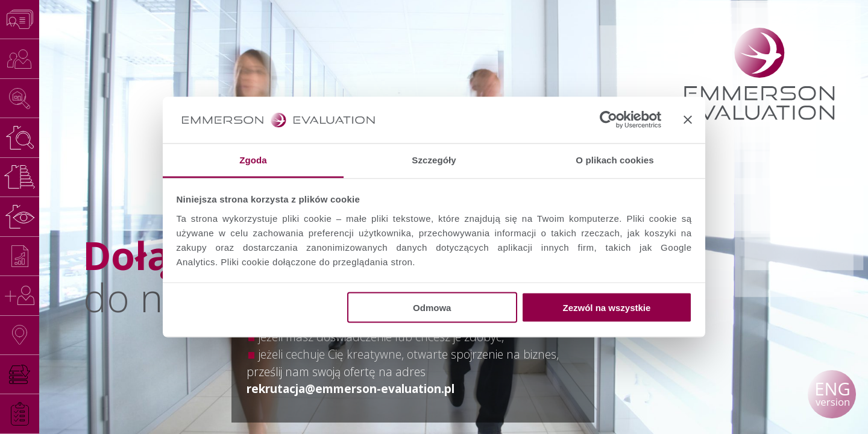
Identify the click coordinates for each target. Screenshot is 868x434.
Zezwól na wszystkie (606, 308)
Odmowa (432, 308)
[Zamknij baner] (688, 120)
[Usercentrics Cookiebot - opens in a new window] (609, 120)
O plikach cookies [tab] (615, 159)
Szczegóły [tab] (434, 159)
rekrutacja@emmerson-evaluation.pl (351, 388)
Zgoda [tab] (253, 159)
